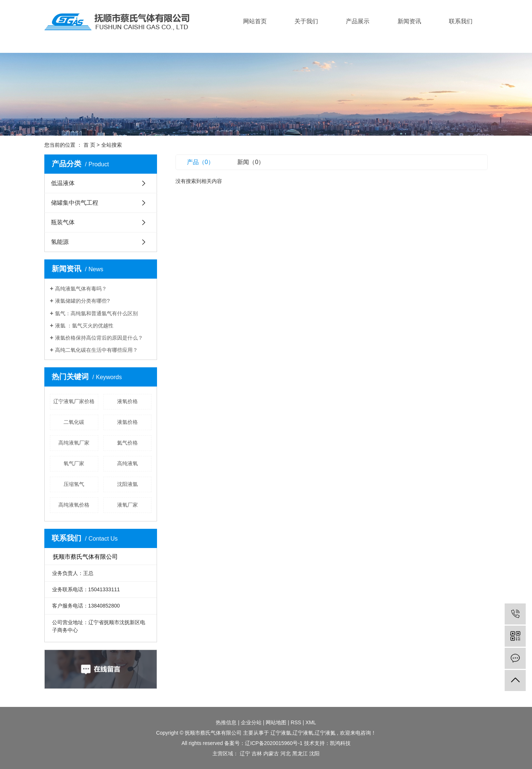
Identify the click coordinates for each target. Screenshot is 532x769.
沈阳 (314, 753)
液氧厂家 (127, 505)
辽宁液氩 (281, 733)
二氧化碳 (74, 422)
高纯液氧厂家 (74, 443)
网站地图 (276, 722)
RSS (296, 722)
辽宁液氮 (325, 733)
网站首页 (255, 21)
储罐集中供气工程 (75, 203)
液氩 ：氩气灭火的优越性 (84, 326)
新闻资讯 (409, 21)
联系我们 (461, 21)
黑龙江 (300, 753)
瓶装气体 (63, 222)
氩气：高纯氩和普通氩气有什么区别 (96, 313)
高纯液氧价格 (74, 505)
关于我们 (306, 21)
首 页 (89, 145)
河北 (286, 753)
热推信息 (226, 722)
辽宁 (245, 753)
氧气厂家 (74, 463)
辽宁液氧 (303, 733)
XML (311, 722)
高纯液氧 (127, 463)
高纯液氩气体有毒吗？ (81, 289)
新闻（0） (251, 162)
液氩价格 (127, 422)
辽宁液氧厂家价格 (74, 401)
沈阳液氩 (127, 484)
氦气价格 (127, 443)
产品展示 (358, 21)
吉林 (257, 753)
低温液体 (63, 183)
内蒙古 (271, 753)
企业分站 (251, 722)
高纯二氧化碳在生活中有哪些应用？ (96, 350)
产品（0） (200, 162)
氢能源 (60, 242)
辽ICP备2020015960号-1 (274, 743)
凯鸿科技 (340, 743)
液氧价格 (127, 401)
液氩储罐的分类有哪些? (82, 301)
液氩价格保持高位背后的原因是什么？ (99, 338)
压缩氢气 (74, 484)
